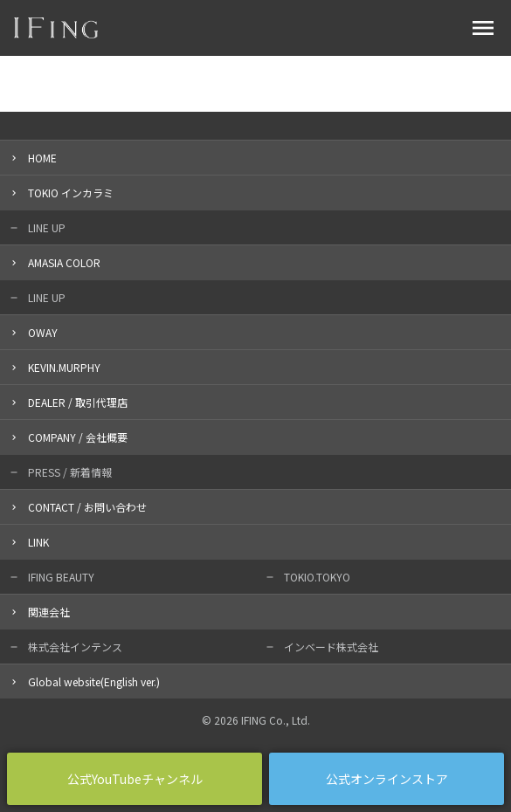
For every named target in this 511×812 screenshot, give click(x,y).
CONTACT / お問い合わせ (87, 507)
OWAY (43, 332)
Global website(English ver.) (94, 681)
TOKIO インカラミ (71, 193)
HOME (42, 158)
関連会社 (49, 612)
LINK (38, 542)
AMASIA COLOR (64, 262)
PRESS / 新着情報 (70, 472)
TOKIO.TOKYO (317, 577)
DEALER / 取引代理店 (78, 402)
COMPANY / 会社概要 (78, 437)
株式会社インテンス (75, 647)
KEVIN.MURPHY (64, 367)
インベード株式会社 (331, 647)
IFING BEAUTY (61, 577)
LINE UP (47, 227)
